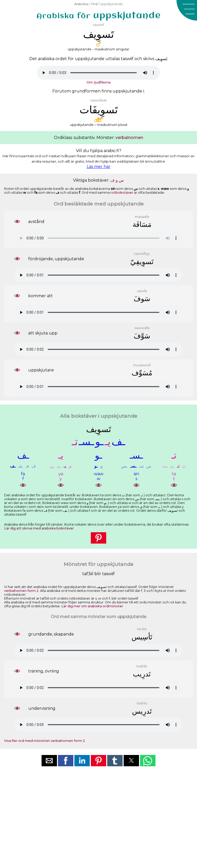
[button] (187, 10)
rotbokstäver (122, 193)
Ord (94, 4)
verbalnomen (129, 138)
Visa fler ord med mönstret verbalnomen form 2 (45, 741)
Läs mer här (99, 167)
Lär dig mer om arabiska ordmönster (92, 606)
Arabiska (81, 4)
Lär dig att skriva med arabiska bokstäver (39, 528)
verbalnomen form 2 (21, 591)
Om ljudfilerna (98, 82)
